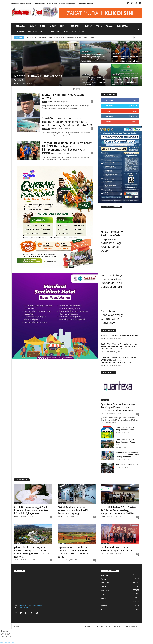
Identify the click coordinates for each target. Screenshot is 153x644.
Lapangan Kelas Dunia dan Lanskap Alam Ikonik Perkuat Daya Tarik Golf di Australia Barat (75, 552)
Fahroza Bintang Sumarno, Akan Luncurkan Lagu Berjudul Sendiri (111, 281)
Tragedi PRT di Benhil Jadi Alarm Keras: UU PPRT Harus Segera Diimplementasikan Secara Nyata (67, 146)
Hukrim (52, 26)
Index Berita (40, 3)
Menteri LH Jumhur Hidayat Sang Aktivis (63, 96)
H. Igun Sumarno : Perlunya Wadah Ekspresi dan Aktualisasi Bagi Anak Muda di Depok (113, 241)
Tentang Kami (52, 3)
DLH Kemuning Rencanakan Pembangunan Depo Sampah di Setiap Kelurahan (127, 454)
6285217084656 (25, 608)
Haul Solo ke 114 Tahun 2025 (127, 465)
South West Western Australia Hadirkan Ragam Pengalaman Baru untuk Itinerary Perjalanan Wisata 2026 (67, 122)
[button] (138, 29)
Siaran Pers (54, 32)
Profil (99, 26)
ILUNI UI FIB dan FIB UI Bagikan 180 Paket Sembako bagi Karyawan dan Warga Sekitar (119, 510)
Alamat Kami (71, 3)
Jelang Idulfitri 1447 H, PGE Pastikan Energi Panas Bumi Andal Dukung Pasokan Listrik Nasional (32, 552)
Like (136, 100)
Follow (134, 106)
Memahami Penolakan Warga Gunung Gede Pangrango (112, 317)
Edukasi (104, 587)
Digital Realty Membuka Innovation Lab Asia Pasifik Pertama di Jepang (73, 510)
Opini (16, 72)
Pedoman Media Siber (86, 3)
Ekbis (42, 26)
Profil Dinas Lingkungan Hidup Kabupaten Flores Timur (125, 442)
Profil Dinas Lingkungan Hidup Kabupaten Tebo (125, 429)
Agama (109, 26)
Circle (135, 111)
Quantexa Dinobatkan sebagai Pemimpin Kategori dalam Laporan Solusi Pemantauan (119, 407)
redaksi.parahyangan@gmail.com (31, 605)
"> (33, 588)
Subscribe (133, 122)
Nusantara (122, 26)
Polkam (32, 26)
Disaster (20, 32)
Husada (88, 26)
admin (16, 83)
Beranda (20, 26)
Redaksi (62, 3)
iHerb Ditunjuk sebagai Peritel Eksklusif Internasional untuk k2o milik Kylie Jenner (32, 510)
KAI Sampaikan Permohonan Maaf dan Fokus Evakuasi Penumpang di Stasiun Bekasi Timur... (63, 38)
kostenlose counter (7, 643)
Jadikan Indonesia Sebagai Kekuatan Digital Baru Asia (116, 549)
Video (66, 32)
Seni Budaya (105, 590)
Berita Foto (78, 32)
